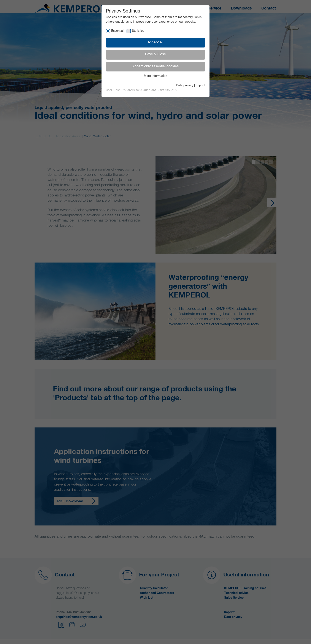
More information (155, 76)
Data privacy (185, 85)
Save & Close (155, 54)
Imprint (200, 85)
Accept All (156, 43)
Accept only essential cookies (155, 66)
